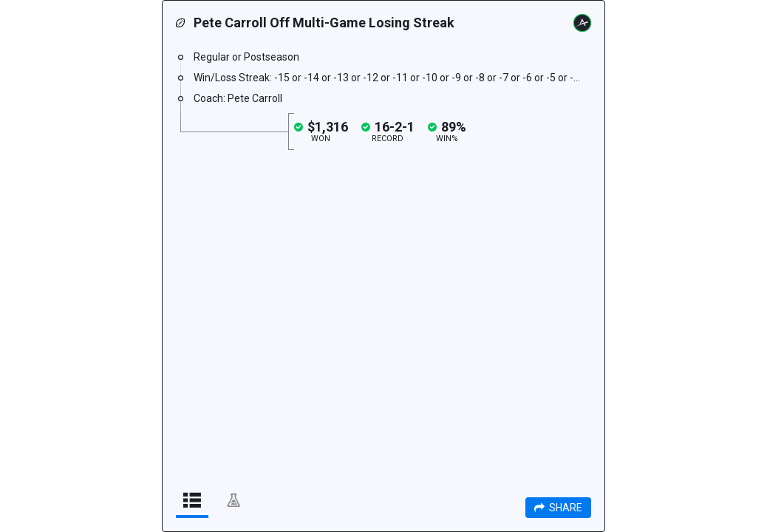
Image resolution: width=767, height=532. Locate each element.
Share (558, 508)
